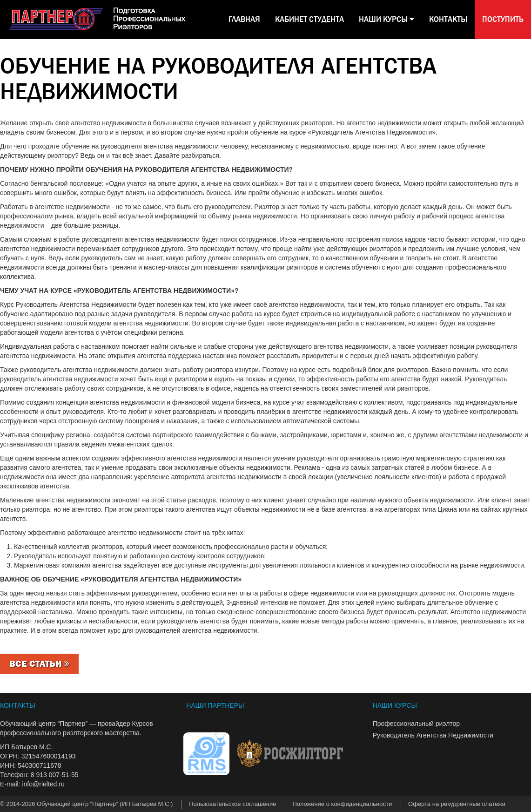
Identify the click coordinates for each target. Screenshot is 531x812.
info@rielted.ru (43, 784)
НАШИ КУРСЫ (386, 19)
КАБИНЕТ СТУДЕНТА (309, 19)
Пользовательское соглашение (232, 804)
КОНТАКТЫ (448, 19)
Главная (244, 19)
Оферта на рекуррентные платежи (457, 804)
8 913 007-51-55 (55, 775)
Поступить (503, 19)
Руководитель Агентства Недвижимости (433, 735)
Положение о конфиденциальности (342, 804)
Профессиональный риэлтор (416, 724)
